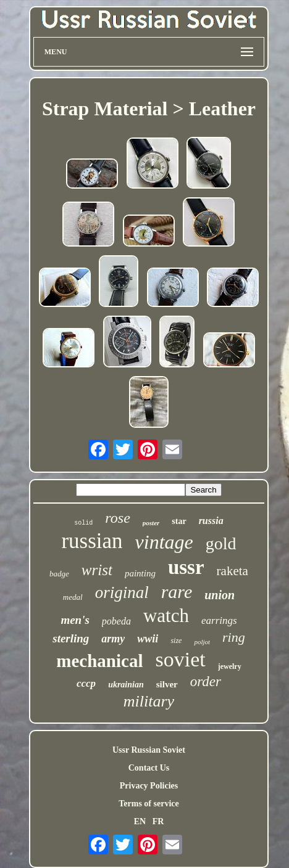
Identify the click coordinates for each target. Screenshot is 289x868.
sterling (71, 638)
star (179, 521)
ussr (186, 567)
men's (75, 620)
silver (167, 684)
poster (151, 523)
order (206, 682)
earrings (219, 620)
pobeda (116, 621)
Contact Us (149, 768)
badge (59, 574)
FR (158, 821)
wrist (97, 570)
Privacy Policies (149, 786)
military (149, 701)
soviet (180, 659)
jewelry (230, 666)
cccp (86, 683)
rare (177, 592)
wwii (148, 639)
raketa (232, 571)
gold (221, 543)
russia (211, 521)
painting (140, 573)
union (220, 595)
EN (140, 821)
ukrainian (126, 685)
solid (83, 523)
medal (73, 597)
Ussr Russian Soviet (149, 750)
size (176, 641)
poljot (202, 642)
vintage (164, 542)
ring (234, 637)
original (122, 592)
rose (117, 518)
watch (166, 616)
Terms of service (149, 804)
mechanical (99, 661)
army (113, 639)
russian (92, 541)
